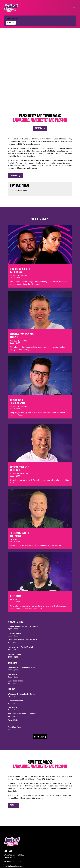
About (6, 824)
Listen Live (10, 23)
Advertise (8, 830)
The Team (38, 71)
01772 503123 (19, 804)
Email (12, 748)
